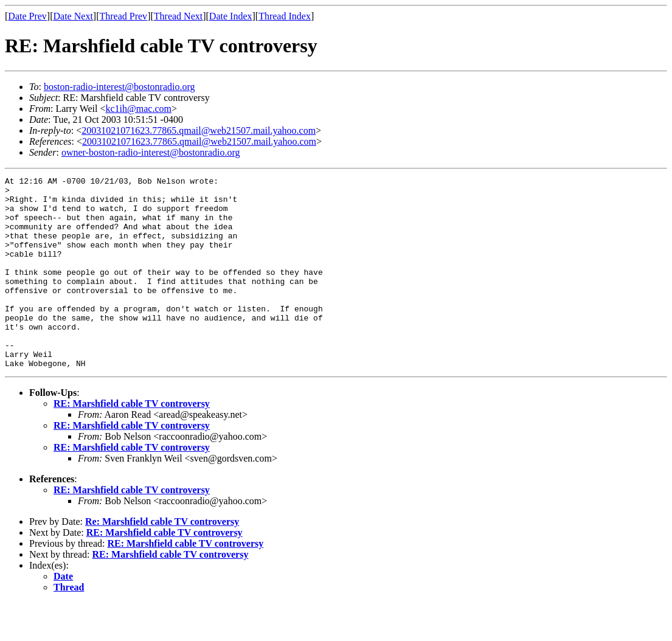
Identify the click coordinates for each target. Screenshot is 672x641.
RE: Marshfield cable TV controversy (132, 442)
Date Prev (27, 16)
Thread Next (178, 16)
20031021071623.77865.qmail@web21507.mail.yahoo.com (199, 130)
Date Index (231, 16)
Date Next (73, 16)
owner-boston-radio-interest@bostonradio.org (151, 152)
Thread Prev (123, 16)
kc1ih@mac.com (139, 109)
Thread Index (285, 16)
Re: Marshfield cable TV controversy (162, 560)
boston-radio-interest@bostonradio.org (120, 87)
